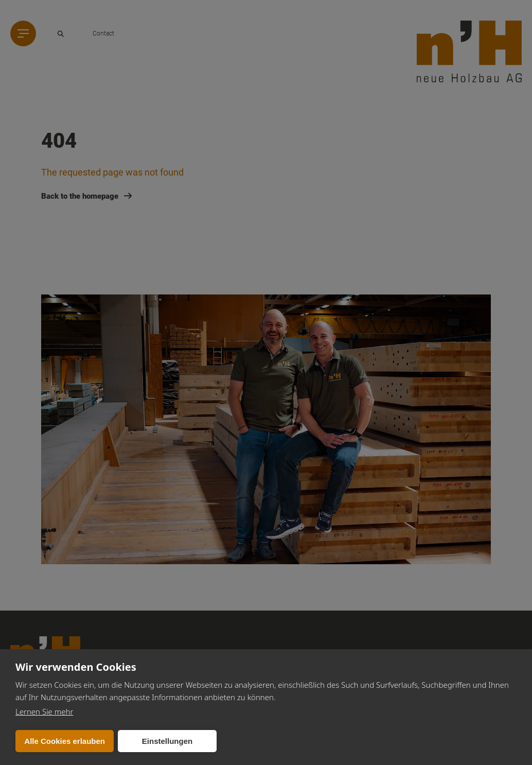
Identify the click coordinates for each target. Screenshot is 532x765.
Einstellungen (167, 741)
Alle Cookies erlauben (65, 741)
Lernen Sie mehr (44, 711)
